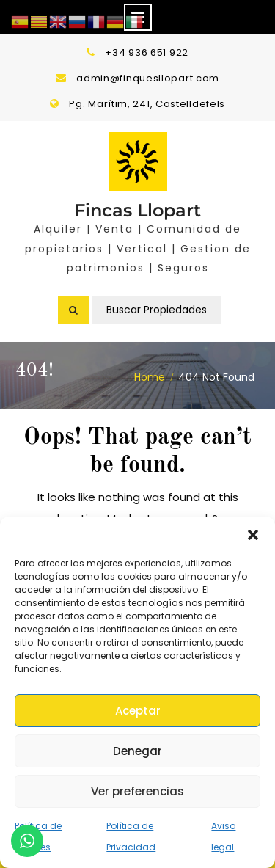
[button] (253, 535)
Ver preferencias (137, 791)
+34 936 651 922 (147, 52)
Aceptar (138, 711)
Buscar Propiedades (157, 310)
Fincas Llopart (137, 210)
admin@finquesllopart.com (148, 78)
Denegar (137, 751)
